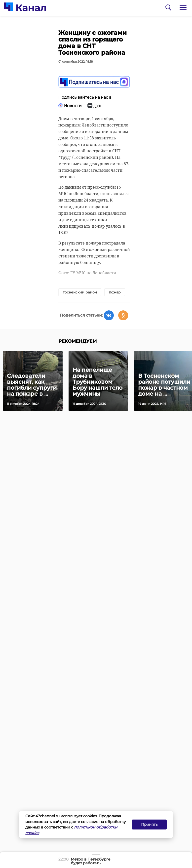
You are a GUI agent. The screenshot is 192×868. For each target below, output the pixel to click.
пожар (115, 292)
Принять (149, 824)
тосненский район (80, 292)
